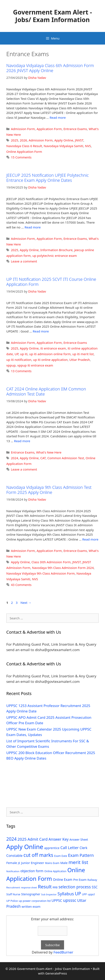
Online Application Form (24, 152)
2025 (14, 140)
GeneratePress (56, 973)
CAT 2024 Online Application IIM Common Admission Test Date (46, 391)
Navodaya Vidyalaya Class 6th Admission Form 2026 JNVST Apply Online (50, 68)
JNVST (79, 140)
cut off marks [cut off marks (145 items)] (38, 855)
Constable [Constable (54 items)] (14, 855)
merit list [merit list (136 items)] (78, 862)
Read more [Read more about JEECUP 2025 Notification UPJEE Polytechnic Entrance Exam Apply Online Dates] (33, 227)
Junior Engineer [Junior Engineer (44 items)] (33, 863)
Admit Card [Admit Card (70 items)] (38, 839)
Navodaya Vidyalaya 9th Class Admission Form (41, 573)
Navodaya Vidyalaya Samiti (63, 146)
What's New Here (49, 452)
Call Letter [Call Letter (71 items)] (69, 847)
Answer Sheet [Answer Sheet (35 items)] (79, 840)
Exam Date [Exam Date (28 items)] (61, 856)
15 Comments (21, 157)
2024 (14, 458)
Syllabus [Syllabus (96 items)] (66, 894)
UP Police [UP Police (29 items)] (12, 901)
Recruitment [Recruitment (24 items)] (13, 887)
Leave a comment (24, 261)
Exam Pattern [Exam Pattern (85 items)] (81, 855)
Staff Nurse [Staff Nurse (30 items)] (13, 894)
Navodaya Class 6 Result (24, 146)
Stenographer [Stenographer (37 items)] (31, 894)
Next (26, 603)
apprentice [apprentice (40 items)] (52, 848)
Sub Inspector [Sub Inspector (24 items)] (49, 894)
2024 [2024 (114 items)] (11, 839)
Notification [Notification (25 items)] (13, 871)
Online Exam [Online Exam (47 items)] (63, 880)
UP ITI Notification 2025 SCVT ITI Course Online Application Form (51, 282)
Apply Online (64, 140)
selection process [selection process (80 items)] (75, 887)
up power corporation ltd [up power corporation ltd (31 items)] (35, 901)
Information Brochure (56, 250)
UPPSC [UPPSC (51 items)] (57, 901)
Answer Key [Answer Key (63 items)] (58, 839)
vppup (11, 365)
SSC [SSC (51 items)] (95, 887)
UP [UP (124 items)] (78, 894)
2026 (23, 140)
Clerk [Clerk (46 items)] (83, 848)
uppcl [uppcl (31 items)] (91, 894)
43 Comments (21, 585)
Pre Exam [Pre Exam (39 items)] (80, 880)
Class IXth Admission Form (51, 562)
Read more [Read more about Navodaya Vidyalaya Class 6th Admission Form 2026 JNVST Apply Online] (58, 117)
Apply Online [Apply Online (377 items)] (25, 847)
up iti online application (50, 360)
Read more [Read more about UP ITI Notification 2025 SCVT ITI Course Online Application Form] (41, 331)
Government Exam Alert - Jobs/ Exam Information (52, 16)
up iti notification (19, 360)
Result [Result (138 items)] (45, 887)
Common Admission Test (66, 458)
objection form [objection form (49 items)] (32, 871)
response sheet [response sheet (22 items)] (29, 888)
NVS (88, 146)
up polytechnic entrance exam (55, 256)
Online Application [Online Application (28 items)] (55, 871)
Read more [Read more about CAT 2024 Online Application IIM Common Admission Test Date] (22, 441)
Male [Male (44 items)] (64, 863)
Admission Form (23, 129)
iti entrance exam (53, 348)
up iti (24, 354)
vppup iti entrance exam (35, 365)
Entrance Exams (75, 129)
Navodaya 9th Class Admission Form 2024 (63, 568)
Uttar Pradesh (80, 360)
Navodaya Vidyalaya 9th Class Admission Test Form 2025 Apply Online (49, 490)
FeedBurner (63, 952)
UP (16, 354)
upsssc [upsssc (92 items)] (70, 900)
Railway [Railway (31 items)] (92, 880)
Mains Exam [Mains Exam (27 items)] (52, 863)
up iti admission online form (50, 354)
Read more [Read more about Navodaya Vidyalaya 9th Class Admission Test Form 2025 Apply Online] (90, 539)
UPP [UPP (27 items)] (84, 894)
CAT (43, 458)
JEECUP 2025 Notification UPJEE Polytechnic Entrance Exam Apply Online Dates (48, 178)
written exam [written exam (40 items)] (31, 907)
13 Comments (21, 371)
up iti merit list (83, 354)
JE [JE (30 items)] (19, 863)
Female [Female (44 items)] (12, 863)
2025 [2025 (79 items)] (22, 839)
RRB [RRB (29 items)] (55, 887)
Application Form (49, 129)
